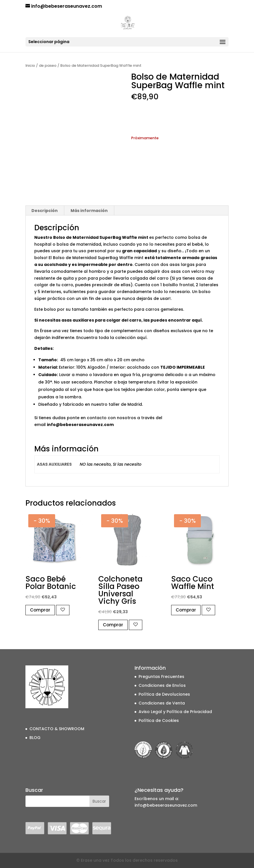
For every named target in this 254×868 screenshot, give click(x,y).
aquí (142, 338)
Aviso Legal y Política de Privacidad (175, 712)
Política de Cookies (159, 720)
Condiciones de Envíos (162, 685)
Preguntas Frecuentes (161, 677)
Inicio (30, 65)
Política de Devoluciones (164, 694)
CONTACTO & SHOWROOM (57, 729)
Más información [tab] (89, 211)
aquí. (197, 320)
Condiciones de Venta (162, 703)
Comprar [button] (40, 610)
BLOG (35, 738)
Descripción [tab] (45, 211)
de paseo (48, 65)
